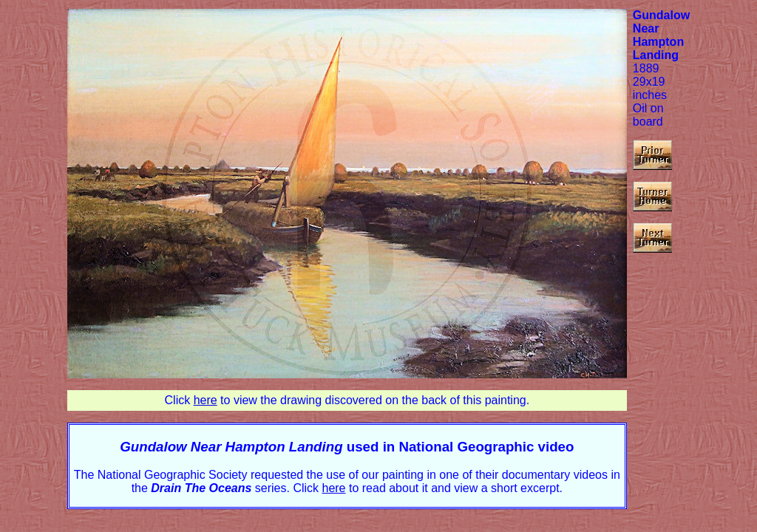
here (206, 400)
